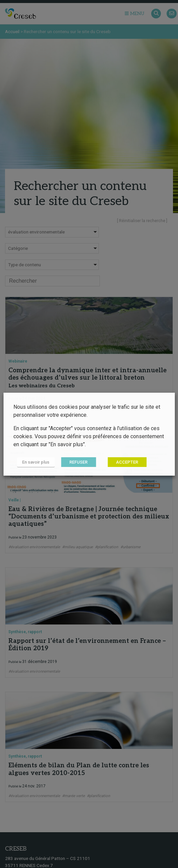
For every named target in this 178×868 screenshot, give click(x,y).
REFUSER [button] (78, 462)
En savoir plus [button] (36, 462)
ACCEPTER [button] (127, 462)
